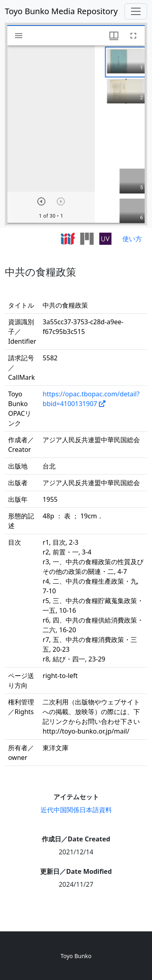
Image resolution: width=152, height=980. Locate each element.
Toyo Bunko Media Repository (61, 11)
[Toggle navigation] (136, 11)
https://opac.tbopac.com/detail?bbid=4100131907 (91, 399)
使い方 (132, 239)
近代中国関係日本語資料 (76, 810)
